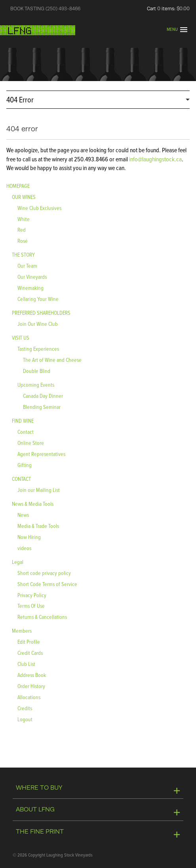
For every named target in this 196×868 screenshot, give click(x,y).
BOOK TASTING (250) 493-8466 (45, 9)
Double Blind (37, 371)
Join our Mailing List (39, 490)
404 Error (20, 99)
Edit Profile (29, 642)
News (23, 515)
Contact (26, 432)
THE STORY (23, 254)
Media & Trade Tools (38, 526)
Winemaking (30, 288)
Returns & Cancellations (42, 617)
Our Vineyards (32, 277)
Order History (31, 686)
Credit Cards (30, 653)
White (24, 219)
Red (22, 230)
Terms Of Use (31, 606)
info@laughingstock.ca (155, 159)
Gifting (25, 465)
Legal (18, 562)
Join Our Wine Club (38, 324)
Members (22, 631)
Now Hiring (29, 537)
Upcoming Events (36, 385)
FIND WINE (23, 421)
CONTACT (21, 479)
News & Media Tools (33, 504)
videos (24, 548)
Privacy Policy (32, 595)
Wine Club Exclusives (39, 208)
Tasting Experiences (38, 349)
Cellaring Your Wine (38, 299)
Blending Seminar (42, 407)
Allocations (29, 697)
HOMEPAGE (18, 186)
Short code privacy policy (44, 573)
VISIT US (21, 338)
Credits (25, 708)
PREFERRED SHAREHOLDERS (41, 313)
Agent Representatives (41, 454)
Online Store (31, 443)
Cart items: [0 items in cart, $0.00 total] (168, 9)
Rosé (23, 241)
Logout (25, 719)
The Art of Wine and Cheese (52, 360)
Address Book (32, 675)
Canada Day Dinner (43, 396)
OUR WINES (24, 197)
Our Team (27, 266)
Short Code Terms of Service (47, 584)
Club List (26, 664)
